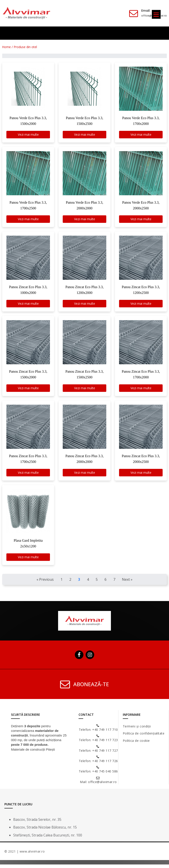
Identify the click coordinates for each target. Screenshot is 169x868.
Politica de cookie (136, 744)
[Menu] (156, 14)
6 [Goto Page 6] (106, 583)
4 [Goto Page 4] (88, 583)
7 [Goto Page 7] (114, 583)
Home (7, 47)
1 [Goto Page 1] (62, 583)
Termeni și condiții (137, 730)
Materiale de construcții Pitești (33, 753)
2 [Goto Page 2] (70, 583)
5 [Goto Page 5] (97, 583)
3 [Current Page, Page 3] (79, 583)
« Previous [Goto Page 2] (45, 583)
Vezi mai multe (28, 135)
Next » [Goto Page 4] (127, 583)
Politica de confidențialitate (144, 737)
